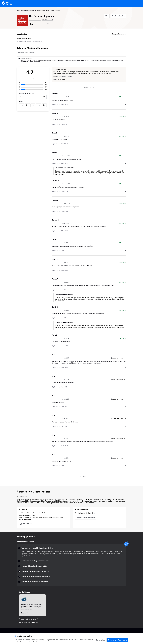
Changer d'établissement (119, 34)
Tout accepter (123, 640)
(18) (48, 24)
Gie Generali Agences (54, 11)
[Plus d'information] (38, 618)
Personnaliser (101, 640)
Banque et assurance (28, 11)
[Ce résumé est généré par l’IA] (71, 76)
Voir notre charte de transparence (29, 622)
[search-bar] (33, 97)
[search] (44, 97)
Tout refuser (112, 640)
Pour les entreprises (118, 16)
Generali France (41, 11)
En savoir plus (37, 62)
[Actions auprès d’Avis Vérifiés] (126, 104)
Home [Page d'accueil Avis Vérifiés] (19, 11)
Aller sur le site (26, 524)
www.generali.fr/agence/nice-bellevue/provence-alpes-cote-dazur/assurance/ (41, 517)
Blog (107, 16)
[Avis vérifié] (119, 97)
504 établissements (48, 20)
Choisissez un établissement (85, 517)
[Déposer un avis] (89, 87)
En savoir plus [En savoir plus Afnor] (25, 613)
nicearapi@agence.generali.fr (27, 515)
